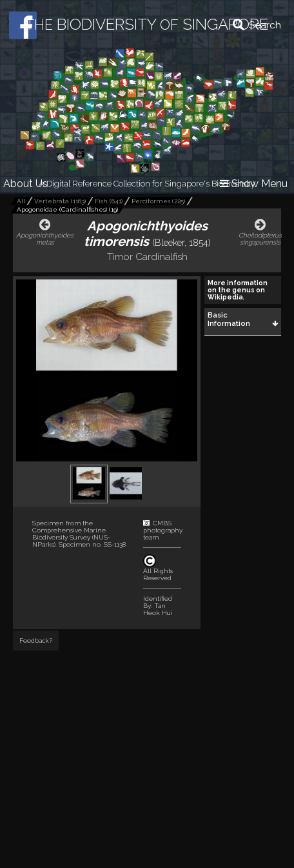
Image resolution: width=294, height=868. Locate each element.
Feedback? (36, 641)
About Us (25, 184)
